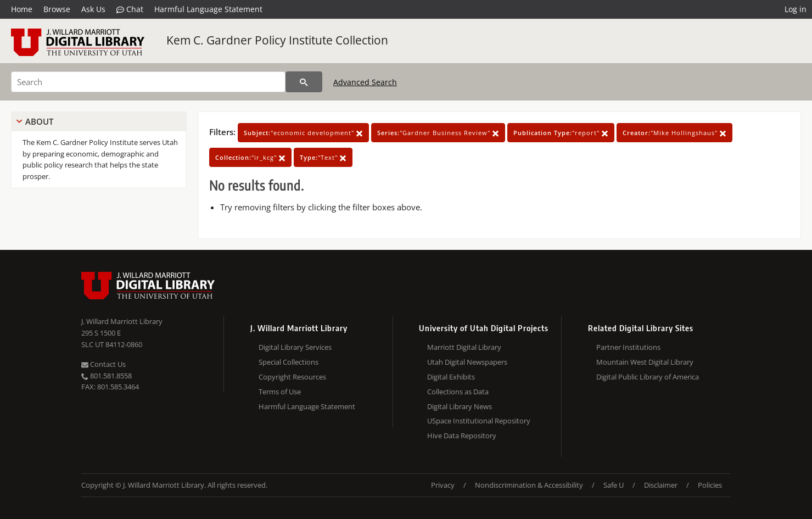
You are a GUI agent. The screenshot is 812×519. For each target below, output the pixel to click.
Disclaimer (661, 485)
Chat (130, 9)
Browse (57, 9)
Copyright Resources (292, 377)
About (39, 121)
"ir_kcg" (250, 157)
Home (22, 9)
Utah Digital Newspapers (467, 362)
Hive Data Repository (462, 436)
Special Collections (289, 362)
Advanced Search (365, 82)
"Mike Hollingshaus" (674, 133)
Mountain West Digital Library (645, 362)
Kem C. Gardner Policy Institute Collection (277, 40)
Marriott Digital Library (464, 347)
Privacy (443, 485)
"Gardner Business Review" (438, 133)
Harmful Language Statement (208, 9)
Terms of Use (280, 392)
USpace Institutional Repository (479, 421)
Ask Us (93, 9)
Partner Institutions (628, 347)
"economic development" (303, 133)
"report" (561, 133)
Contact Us (103, 364)
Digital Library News (460, 406)
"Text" (323, 157)
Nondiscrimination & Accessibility (529, 485)
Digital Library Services (295, 347)
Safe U (614, 485)
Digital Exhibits (451, 377)
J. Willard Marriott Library (122, 321)
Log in (796, 9)
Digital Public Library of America (648, 377)
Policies (710, 485)
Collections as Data (458, 392)
